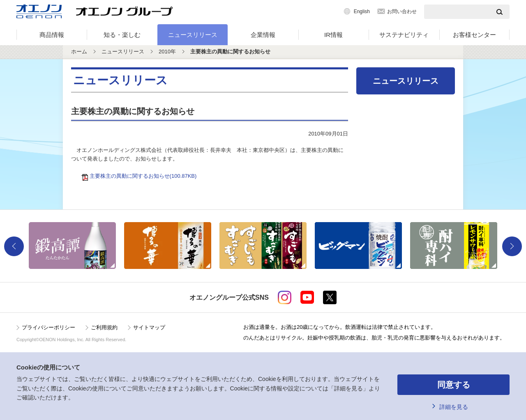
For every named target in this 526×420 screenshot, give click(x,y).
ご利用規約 (104, 327)
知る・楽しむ (122, 35)
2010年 (167, 52)
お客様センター (474, 35)
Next (512, 246)
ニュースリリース (193, 35)
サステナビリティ (404, 35)
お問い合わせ (402, 11)
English (362, 11)
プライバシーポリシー (48, 327)
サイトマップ (149, 327)
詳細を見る (454, 407)
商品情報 (52, 35)
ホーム (79, 52)
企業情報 (263, 35)
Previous (14, 246)
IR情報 (333, 35)
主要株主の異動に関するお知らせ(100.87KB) (141, 176)
